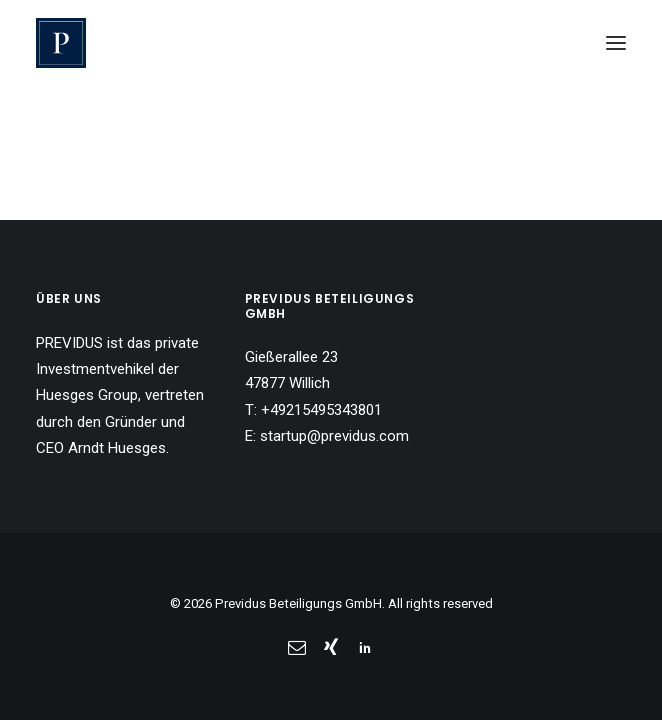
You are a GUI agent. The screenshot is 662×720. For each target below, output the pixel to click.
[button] (616, 43)
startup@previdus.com (334, 436)
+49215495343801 (321, 410)
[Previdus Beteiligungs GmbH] (61, 43)
